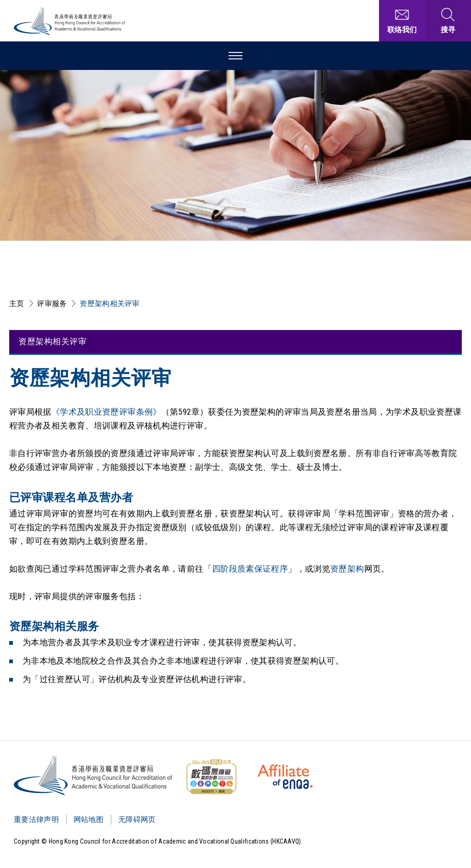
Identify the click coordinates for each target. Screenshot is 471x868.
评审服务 (52, 304)
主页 (17, 304)
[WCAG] (211, 777)
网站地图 (89, 819)
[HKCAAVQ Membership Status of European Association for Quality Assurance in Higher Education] (285, 777)
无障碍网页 (137, 819)
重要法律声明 (36, 819)
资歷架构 (347, 569)
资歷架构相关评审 (109, 304)
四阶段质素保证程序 (250, 569)
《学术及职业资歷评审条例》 (106, 412)
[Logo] (94, 775)
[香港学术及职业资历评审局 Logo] (70, 21)
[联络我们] (402, 21)
